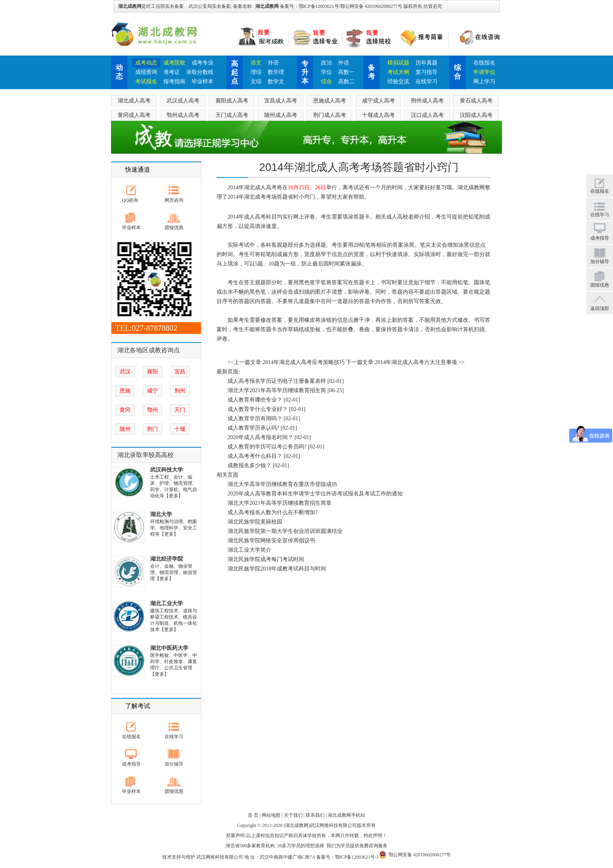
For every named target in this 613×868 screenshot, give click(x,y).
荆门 (152, 429)
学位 (326, 72)
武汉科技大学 (167, 470)
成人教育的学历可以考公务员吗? (267, 447)
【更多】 (174, 496)
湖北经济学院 (167, 559)
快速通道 (138, 169)
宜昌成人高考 (281, 101)
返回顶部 (600, 308)
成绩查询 (146, 72)
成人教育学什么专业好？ (258, 409)
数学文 (276, 82)
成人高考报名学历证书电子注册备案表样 (277, 381)
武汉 (125, 372)
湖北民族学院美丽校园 (255, 522)
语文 (256, 63)
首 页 (253, 815)
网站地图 (271, 815)
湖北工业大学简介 (249, 550)
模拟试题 (398, 63)
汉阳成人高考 (476, 115)
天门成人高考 (232, 115)
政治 (326, 63)
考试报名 (146, 82)
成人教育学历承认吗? (253, 428)
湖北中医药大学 (169, 648)
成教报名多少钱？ (249, 465)
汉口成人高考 (427, 115)
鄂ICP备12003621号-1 (357, 857)
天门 (180, 410)
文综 (256, 82)
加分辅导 (174, 764)
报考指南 (174, 82)
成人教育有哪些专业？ (255, 400)
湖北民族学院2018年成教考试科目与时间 (277, 569)
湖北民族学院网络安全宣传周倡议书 (271, 541)
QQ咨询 (130, 200)
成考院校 (174, 63)
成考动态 (146, 63)
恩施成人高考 (330, 101)
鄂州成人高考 (183, 115)
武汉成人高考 (183, 101)
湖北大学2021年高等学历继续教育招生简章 (280, 503)
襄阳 (152, 372)
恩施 (125, 391)
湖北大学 (161, 514)
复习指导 (427, 72)
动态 (119, 72)
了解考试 (138, 706)
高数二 (346, 82)
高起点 (235, 72)
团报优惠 (174, 228)
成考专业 (203, 63)
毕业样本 (203, 82)
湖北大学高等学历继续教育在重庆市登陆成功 (282, 484)
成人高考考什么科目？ (255, 456)
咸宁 (152, 391)
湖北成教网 (267, 6)
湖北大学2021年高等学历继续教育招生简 (277, 390)
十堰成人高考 (378, 115)
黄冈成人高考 (134, 115)
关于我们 (293, 815)
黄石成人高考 (476, 101)
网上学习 (484, 82)
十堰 (180, 429)
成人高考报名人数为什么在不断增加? (272, 512)
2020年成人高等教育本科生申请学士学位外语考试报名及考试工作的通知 (315, 494)
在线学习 (427, 82)
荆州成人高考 (427, 101)
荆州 (180, 391)
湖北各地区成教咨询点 (149, 350)
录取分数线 (200, 72)
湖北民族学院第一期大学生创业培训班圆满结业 (285, 531)
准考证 (172, 72)
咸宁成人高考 (378, 101)
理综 (256, 72)
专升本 (305, 72)
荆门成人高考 (330, 115)
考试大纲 (398, 72)
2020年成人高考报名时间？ (260, 437)
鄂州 (152, 410)
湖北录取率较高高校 (145, 455)
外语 (273, 63)
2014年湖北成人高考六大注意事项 (416, 362)
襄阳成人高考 (232, 101)
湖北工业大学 (167, 603)
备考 (371, 72)
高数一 (346, 72)
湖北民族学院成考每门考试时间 (266, 559)
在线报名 (484, 63)
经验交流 (398, 82)
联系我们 (315, 815)
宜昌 (180, 372)
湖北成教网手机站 (346, 815)
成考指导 (131, 764)
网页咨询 (174, 200)
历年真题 (427, 63)
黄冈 (125, 410)
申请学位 (484, 72)
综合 (326, 82)
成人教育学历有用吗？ (255, 419)
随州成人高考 (281, 115)
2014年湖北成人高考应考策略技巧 (304, 362)
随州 (125, 429)
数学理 (276, 72)
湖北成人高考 (134, 101)
